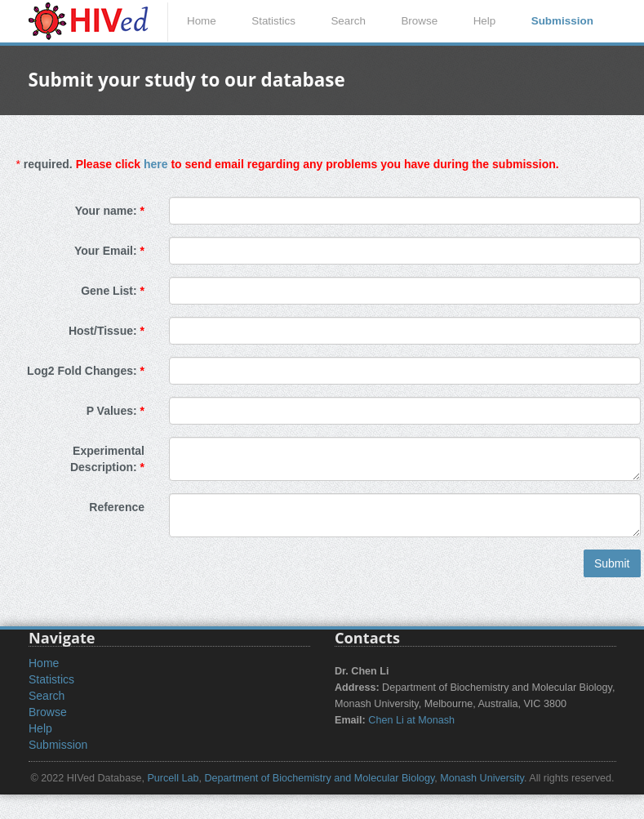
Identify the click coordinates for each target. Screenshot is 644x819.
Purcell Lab (173, 778)
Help (485, 21)
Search (348, 21)
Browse (419, 21)
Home (202, 21)
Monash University (482, 778)
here (156, 164)
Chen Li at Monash (411, 720)
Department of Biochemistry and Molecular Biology (319, 778)
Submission (562, 21)
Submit (612, 563)
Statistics (273, 21)
